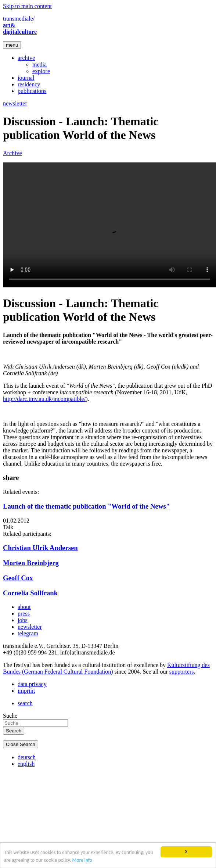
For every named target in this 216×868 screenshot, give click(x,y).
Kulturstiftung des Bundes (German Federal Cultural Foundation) (106, 668)
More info (82, 860)
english (26, 764)
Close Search (21, 744)
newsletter (15, 103)
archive (26, 58)
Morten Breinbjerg (31, 563)
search (25, 703)
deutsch (27, 757)
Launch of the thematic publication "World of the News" (86, 506)
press (24, 614)
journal (26, 78)
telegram (28, 633)
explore (41, 71)
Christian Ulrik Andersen (40, 548)
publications (32, 91)
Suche (10, 716)
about (24, 607)
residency (29, 84)
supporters (182, 672)
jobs (23, 620)
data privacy (32, 684)
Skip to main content (27, 6)
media (39, 64)
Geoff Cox (18, 578)
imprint (26, 691)
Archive (12, 153)
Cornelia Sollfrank (30, 593)
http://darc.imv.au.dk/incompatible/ (44, 399)
